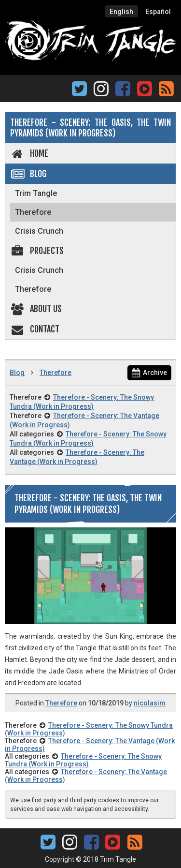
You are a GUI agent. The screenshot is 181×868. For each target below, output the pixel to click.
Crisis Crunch (39, 231)
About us (36, 309)
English (121, 12)
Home (29, 153)
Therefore (33, 212)
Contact (35, 329)
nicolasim (150, 703)
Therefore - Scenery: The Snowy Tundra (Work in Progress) (83, 760)
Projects (37, 251)
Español (158, 12)
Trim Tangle (36, 193)
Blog (28, 174)
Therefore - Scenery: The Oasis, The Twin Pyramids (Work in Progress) (90, 128)
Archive (149, 373)
